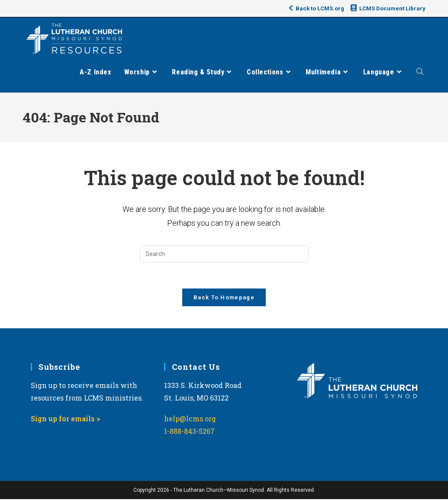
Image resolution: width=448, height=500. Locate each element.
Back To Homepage (224, 298)
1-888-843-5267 (189, 432)
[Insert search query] (224, 254)
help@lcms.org (190, 419)
